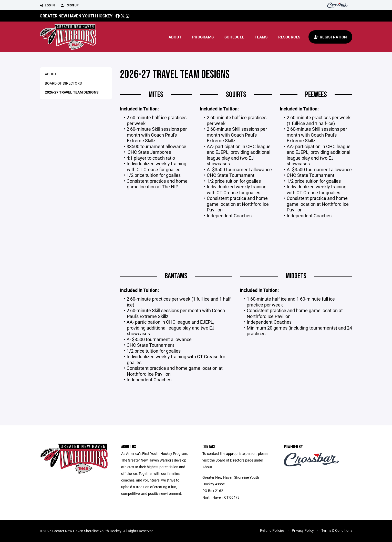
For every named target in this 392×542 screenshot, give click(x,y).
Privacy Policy (303, 530)
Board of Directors (63, 83)
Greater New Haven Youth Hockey (76, 16)
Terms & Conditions (337, 530)
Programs (203, 37)
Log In (47, 5)
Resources (289, 37)
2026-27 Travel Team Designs (72, 92)
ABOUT (51, 74)
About (175, 37)
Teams (261, 37)
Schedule (234, 37)
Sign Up (70, 5)
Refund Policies (272, 530)
